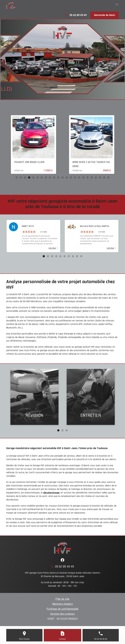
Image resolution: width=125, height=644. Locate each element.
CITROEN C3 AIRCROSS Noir (29, 162)
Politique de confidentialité (62, 609)
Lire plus (52, 248)
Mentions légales (63, 604)
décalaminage (51, 493)
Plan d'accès (24, 639)
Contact (62, 639)
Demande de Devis (105, 15)
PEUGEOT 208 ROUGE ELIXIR (88, 162)
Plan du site (62, 599)
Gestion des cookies (63, 614)
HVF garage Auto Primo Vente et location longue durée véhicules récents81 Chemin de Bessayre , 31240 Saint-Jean (63, 575)
